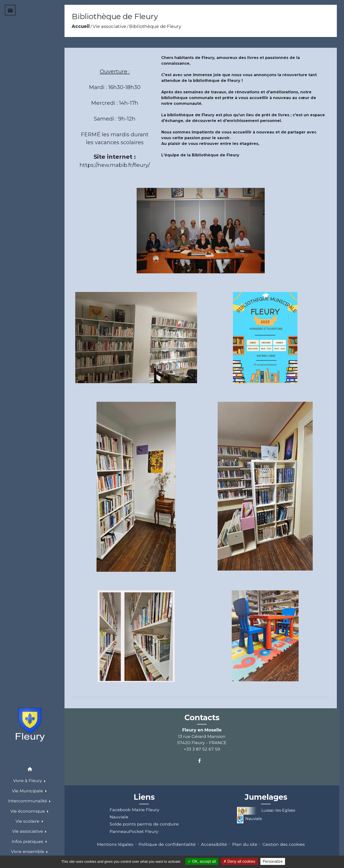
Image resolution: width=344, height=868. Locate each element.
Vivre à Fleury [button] (28, 781)
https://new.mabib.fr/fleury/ (115, 165)
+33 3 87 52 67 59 (202, 749)
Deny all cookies (239, 861)
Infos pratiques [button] (28, 841)
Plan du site (245, 844)
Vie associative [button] (28, 831)
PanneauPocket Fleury (134, 831)
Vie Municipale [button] (28, 791)
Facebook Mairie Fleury (134, 810)
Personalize (273, 861)
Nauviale (119, 817)
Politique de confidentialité (167, 844)
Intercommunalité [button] (28, 801)
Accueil (81, 26)
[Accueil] (30, 725)
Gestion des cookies (284, 844)
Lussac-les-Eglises (266, 810)
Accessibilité (214, 844)
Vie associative (109, 26)
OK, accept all (202, 861)
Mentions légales (115, 844)
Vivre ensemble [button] (28, 851)
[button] (30, 770)
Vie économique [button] (28, 811)
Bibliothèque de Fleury (155, 26)
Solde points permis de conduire (144, 824)
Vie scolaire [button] (28, 821)
